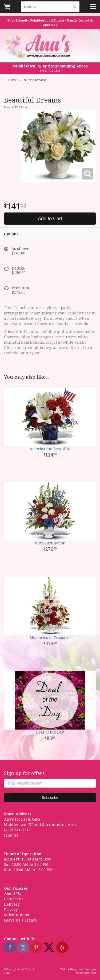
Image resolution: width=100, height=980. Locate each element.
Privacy (11, 910)
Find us (11, 835)
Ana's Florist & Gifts (39, 46)
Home (12, 80)
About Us (13, 894)
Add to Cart (50, 219)
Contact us (14, 899)
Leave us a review (21, 920)
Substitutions (17, 915)
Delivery (12, 904)
